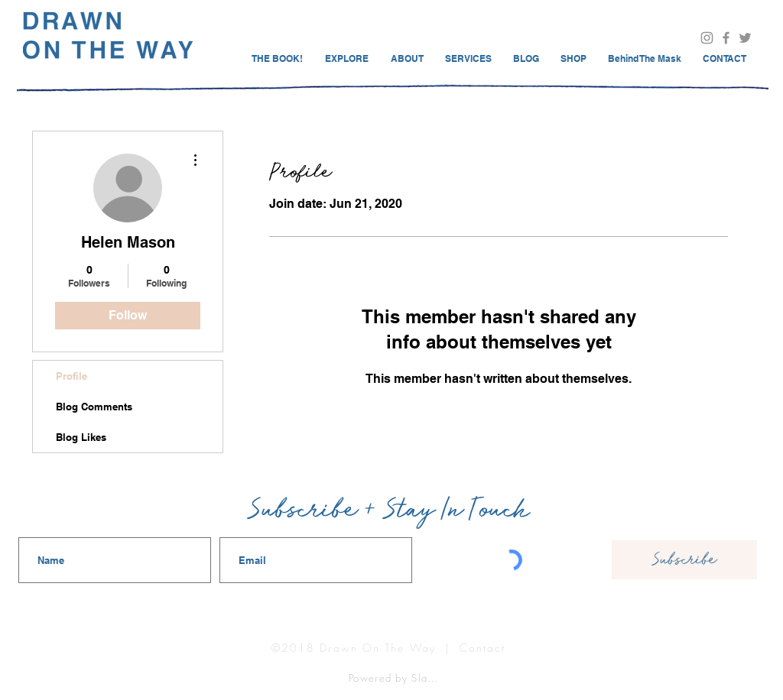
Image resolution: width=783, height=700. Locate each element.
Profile (71, 376)
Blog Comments (94, 407)
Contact (483, 648)
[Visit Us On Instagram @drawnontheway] (707, 38)
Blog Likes (81, 437)
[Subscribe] (684, 560)
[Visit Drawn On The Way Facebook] (726, 38)
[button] (725, 59)
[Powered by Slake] (395, 677)
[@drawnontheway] (745, 38)
